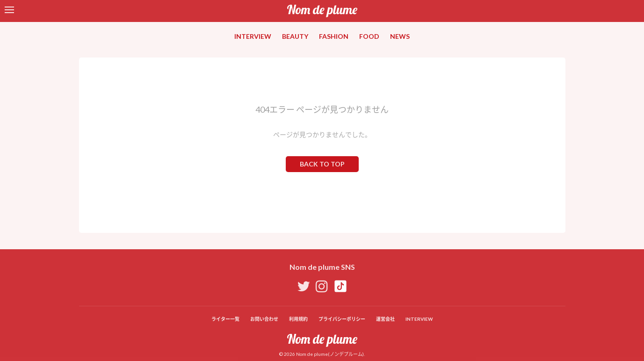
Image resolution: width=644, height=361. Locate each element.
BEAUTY (295, 36)
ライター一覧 (225, 319)
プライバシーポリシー (342, 319)
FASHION (334, 36)
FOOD (369, 36)
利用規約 (298, 319)
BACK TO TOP (322, 164)
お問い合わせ (264, 319)
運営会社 (385, 319)
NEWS (400, 36)
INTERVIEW (253, 36)
